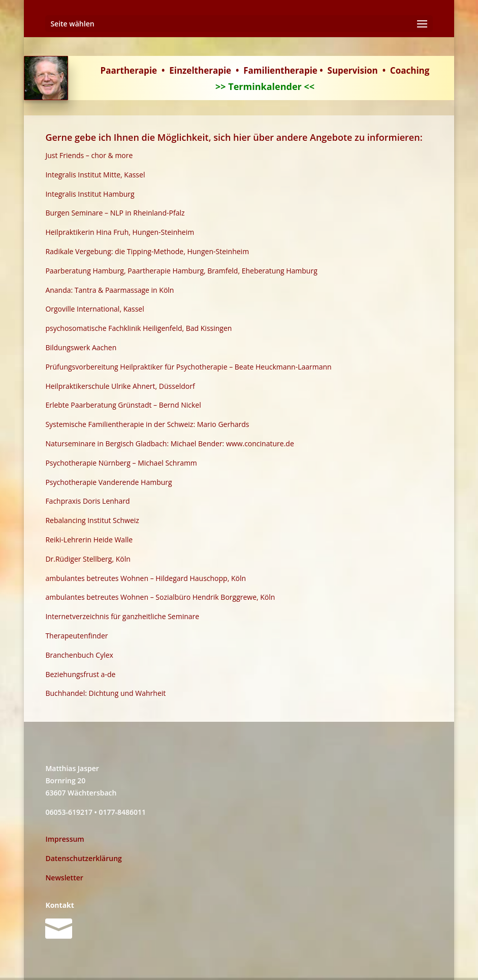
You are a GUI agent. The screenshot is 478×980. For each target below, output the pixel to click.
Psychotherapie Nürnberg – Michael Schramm (121, 463)
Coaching (410, 70)
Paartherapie (129, 70)
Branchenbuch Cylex (79, 655)
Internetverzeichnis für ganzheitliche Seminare (122, 616)
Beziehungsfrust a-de (80, 674)
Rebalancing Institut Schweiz (92, 520)
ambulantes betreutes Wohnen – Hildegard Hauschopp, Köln (146, 578)
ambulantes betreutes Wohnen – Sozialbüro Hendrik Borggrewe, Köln (160, 597)
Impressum (65, 839)
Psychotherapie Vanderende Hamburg (108, 482)
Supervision (353, 70)
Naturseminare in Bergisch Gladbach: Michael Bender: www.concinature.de (169, 443)
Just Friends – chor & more (89, 155)
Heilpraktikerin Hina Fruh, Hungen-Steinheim (120, 232)
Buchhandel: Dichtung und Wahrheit (105, 693)
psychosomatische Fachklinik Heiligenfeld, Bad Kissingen (138, 328)
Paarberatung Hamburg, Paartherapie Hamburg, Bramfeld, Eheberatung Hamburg (181, 271)
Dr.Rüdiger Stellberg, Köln (88, 559)
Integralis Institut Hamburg (90, 194)
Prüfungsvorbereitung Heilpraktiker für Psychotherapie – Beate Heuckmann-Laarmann (188, 367)
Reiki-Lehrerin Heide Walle (89, 540)
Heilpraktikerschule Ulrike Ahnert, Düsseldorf (120, 386)
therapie (213, 70)
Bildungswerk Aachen (81, 347)
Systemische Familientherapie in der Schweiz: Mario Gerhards (147, 424)
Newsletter (64, 878)
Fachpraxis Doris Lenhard (87, 501)
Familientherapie (280, 70)
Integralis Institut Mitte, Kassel (95, 175)
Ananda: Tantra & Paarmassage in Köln (109, 290)
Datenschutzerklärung (83, 858)
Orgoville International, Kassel (94, 309)
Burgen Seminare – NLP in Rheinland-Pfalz (115, 213)
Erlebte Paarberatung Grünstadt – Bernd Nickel (123, 405)
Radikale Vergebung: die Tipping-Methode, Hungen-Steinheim (147, 251)
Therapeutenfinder (76, 636)
